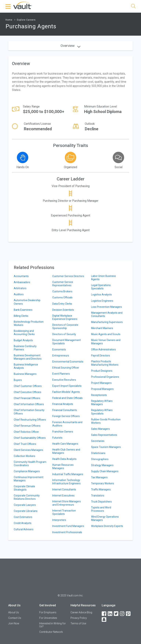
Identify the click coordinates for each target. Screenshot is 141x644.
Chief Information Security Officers (29, 412)
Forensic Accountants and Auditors (67, 424)
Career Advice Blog (81, 612)
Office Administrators (103, 349)
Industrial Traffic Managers (68, 474)
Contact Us (15, 618)
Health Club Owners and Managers (66, 451)
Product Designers (102, 371)
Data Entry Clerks (62, 304)
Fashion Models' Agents (66, 392)
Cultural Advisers (24, 529)
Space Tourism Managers (106, 447)
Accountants (21, 276)
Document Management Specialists (67, 342)
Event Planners (61, 374)
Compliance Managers (27, 471)
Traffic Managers (101, 489)
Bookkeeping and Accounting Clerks (24, 333)
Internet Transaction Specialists (64, 512)
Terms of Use (78, 623)
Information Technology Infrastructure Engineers (66, 482)
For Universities (48, 618)
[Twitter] (116, 614)
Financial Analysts (63, 404)
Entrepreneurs (61, 356)
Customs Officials (62, 297)
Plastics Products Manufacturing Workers (105, 363)
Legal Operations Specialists (101, 287)
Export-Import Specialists (67, 386)
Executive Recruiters (64, 380)
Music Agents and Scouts (106, 334)
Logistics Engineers (102, 301)
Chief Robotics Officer (26, 432)
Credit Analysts (23, 523)
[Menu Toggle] (8, 6)
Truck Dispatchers (101, 502)
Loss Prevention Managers (106, 307)
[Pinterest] (129, 614)
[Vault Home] (23, 5)
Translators (98, 496)
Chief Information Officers (29, 404)
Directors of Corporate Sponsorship (65, 327)
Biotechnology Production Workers (29, 323)
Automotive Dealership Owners (27, 302)
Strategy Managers (102, 465)
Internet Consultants (64, 489)
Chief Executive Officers (28, 392)
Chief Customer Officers (28, 386)
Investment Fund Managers (68, 526)
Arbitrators (20, 288)
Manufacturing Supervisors (107, 322)
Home (9, 20)
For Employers (48, 612)
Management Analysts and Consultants (107, 314)
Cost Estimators (23, 517)
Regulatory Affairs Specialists (102, 412)
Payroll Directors (101, 356)
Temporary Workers (103, 483)
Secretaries (98, 441)
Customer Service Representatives (63, 284)
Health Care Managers (65, 444)
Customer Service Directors (68, 276)
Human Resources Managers (63, 467)
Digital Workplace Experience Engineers (65, 317)
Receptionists (99, 395)
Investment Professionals (67, 532)
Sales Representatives (104, 435)
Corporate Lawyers (25, 505)
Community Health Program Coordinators (30, 464)
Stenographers (100, 459)
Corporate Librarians (26, 511)
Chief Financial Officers (27, 398)
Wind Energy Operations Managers (105, 518)
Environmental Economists (68, 362)
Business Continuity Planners (25, 348)
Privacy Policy (79, 618)
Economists (59, 349)
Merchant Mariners (102, 328)
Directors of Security (64, 334)
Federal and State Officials (67, 398)
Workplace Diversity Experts (107, 526)
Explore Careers (26, 20)
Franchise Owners (63, 432)
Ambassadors (22, 282)
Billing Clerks (21, 316)
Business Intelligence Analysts (26, 366)
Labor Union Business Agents (103, 278)
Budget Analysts (23, 340)
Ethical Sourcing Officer (66, 368)
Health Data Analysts (64, 459)
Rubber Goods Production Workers (106, 421)
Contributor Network (51, 632)
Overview (70, 46)
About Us (14, 612)
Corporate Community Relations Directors (27, 497)
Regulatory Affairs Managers (102, 403)
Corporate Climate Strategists (24, 488)
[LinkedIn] (110, 614)
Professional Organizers (105, 377)
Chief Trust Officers (25, 444)
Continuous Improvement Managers (29, 479)
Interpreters (59, 520)
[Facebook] (104, 614)
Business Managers (25, 374)
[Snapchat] (104, 620)
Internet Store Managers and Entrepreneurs (67, 503)
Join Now (14, 623)
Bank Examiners (23, 310)
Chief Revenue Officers (27, 426)
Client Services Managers (28, 450)
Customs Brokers (62, 291)
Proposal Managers (102, 389)
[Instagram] (122, 614)
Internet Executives (63, 496)
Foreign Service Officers (66, 416)
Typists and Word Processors (101, 509)
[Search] (133, 7)
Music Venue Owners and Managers (106, 342)
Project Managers (101, 383)
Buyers (18, 380)
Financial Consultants (65, 410)
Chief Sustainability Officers (30, 438)
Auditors (19, 294)
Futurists (57, 438)
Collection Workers (25, 456)
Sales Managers (100, 429)
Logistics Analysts (101, 295)
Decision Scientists (63, 310)
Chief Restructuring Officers (30, 420)
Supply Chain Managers (105, 471)
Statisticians (98, 453)
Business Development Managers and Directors (28, 357)
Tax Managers (99, 477)
